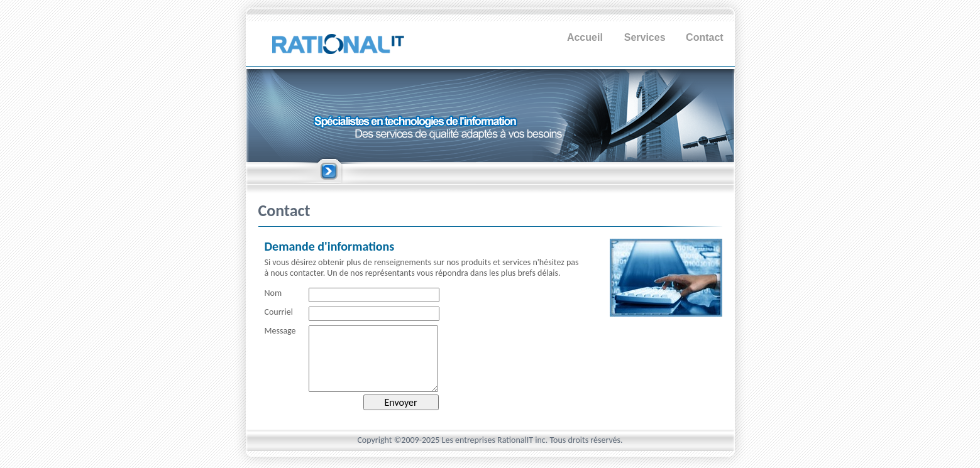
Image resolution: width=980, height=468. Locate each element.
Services (645, 37)
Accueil (585, 37)
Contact (705, 37)
